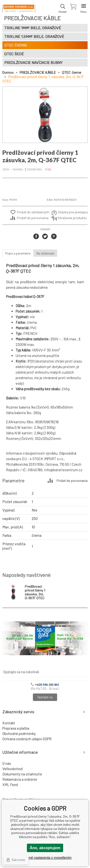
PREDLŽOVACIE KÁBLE (38, 73)
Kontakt (9, 723)
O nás (7, 763)
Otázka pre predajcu (69, 212)
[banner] (19, 8)
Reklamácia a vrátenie (20, 779)
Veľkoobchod (12, 769)
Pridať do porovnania (33, 218)
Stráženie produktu (69, 218)
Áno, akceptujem (45, 848)
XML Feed (10, 785)
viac (48, 169)
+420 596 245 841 (45, 685)
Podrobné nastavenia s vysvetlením (45, 858)
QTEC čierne (72, 73)
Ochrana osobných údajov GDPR (27, 739)
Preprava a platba (16, 728)
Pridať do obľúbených (33, 212)
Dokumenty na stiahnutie (22, 774)
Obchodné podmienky (19, 733)
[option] (45, 115)
